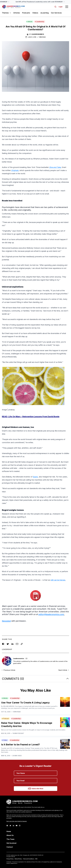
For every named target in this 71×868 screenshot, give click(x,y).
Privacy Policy (10, 859)
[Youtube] (17, 826)
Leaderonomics (38, 34)
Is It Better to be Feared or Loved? (20, 745)
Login (61, 7)
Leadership (39, 22)
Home (9, 831)
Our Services (56, 13)
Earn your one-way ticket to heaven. (17, 821)
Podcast (5, 719)
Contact (10, 847)
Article (29, 22)
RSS (36, 859)
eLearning (45, 13)
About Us (10, 835)
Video (5, 740)
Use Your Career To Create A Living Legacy (25, 703)
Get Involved (11, 843)
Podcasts (26, 13)
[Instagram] (20, 826)
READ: (31, 417)
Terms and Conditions (29, 859)
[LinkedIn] (13, 826)
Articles (17, 13)
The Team (10, 839)
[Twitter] (10, 826)
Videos (35, 13)
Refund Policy (18, 859)
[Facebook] (7, 826)
